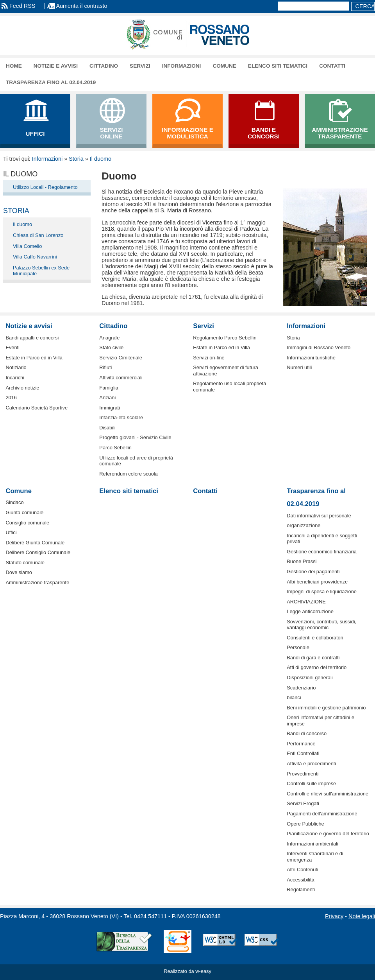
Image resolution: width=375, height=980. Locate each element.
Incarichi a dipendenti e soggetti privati (322, 538)
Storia (76, 159)
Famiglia (109, 388)
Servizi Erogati (303, 803)
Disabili (107, 428)
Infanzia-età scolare (121, 417)
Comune (224, 66)
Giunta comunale (24, 512)
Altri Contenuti (302, 870)
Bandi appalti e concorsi (32, 338)
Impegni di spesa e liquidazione (322, 591)
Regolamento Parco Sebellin (225, 338)
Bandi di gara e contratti (313, 658)
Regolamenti (301, 889)
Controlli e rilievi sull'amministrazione (328, 794)
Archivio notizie (22, 388)
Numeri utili (299, 367)
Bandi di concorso (307, 733)
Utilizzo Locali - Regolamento (45, 187)
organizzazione (304, 525)
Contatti (332, 66)
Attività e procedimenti (311, 764)
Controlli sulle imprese (311, 783)
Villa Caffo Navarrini (35, 257)
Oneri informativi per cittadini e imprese (321, 720)
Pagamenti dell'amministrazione (322, 814)
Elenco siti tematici (278, 66)
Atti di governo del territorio (317, 667)
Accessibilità (300, 880)
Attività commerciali (121, 378)
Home (14, 66)
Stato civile (111, 347)
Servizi (140, 66)
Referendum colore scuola (128, 474)
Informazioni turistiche (311, 358)
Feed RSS (22, 6)
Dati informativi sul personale (319, 516)
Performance (301, 744)
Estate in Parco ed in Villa (34, 358)
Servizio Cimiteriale (121, 358)
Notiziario (16, 367)
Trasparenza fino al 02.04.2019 (51, 82)
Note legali (362, 916)
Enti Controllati (303, 753)
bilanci (294, 697)
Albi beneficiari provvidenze (317, 582)
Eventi (12, 347)
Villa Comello (27, 246)
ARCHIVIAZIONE (306, 602)
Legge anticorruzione (310, 611)
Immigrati (110, 408)
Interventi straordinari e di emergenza (315, 856)
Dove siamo (19, 572)
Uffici (11, 532)
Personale (298, 647)
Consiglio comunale (27, 523)
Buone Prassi (302, 561)
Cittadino (104, 66)
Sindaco (14, 502)
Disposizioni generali (310, 678)
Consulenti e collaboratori (315, 638)
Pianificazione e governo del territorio (328, 834)
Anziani (107, 398)
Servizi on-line (209, 358)
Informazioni (182, 66)
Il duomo (101, 159)
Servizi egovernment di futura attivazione (225, 370)
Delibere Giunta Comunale (35, 543)
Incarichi (15, 378)
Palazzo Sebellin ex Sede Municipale (41, 271)
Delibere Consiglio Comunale (38, 552)
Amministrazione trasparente (37, 582)
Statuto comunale (25, 563)
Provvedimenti (303, 774)
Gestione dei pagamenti (313, 572)
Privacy (334, 916)
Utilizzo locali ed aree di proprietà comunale (136, 461)
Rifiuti (105, 367)
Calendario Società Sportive (37, 408)
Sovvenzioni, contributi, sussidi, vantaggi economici (321, 625)
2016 (11, 398)
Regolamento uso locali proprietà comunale (229, 386)
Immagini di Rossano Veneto (319, 347)
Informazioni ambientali (312, 844)
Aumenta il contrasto (81, 6)
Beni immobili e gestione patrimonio (326, 708)
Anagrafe (109, 338)
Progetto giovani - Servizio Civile (135, 437)
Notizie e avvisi (56, 66)
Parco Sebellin (115, 448)
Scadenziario (301, 688)
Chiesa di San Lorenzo (38, 235)
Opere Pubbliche (305, 824)
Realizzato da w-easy (187, 971)
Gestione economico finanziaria (322, 552)
